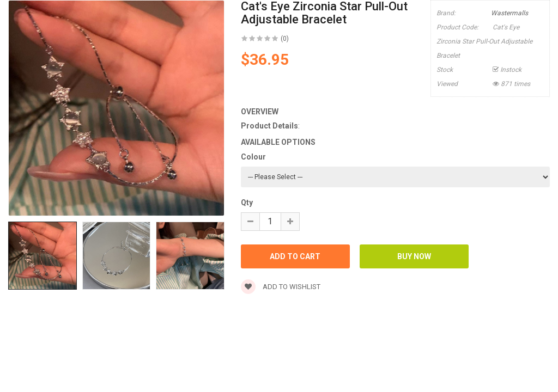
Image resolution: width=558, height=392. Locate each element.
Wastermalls (510, 13)
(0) (285, 39)
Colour (253, 157)
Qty (247, 203)
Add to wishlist (281, 287)
